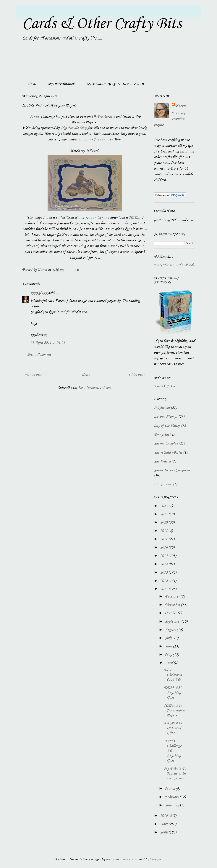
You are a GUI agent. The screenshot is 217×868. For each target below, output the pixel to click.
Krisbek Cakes (164, 386)
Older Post (137, 375)
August (171, 630)
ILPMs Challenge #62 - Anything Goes (173, 751)
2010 (164, 816)
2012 (164, 581)
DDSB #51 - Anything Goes (174, 693)
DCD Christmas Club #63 (173, 675)
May (169, 655)
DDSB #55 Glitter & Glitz (173, 728)
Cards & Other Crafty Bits (102, 24)
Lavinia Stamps (166, 417)
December (173, 597)
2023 (164, 506)
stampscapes (163, 484)
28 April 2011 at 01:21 (48, 343)
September (173, 622)
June (169, 647)
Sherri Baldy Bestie (168, 453)
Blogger (155, 859)
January (172, 805)
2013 (164, 573)
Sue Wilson (162, 462)
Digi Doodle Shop (74, 128)
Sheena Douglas (166, 444)
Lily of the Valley (167, 426)
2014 (164, 564)
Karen (181, 106)
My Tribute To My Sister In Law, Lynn (175, 774)
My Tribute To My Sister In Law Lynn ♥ (115, 84)
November (173, 605)
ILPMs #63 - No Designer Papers (175, 711)
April (169, 663)
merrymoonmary (118, 859)
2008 (164, 833)
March (170, 789)
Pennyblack (162, 435)
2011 (164, 589)
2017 (164, 539)
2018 (164, 531)
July (169, 638)
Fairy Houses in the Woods (174, 265)
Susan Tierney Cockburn (172, 470)
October (171, 613)
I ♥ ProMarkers (103, 117)
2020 (164, 523)
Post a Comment (39, 355)
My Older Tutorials (61, 84)
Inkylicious (162, 408)
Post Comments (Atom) (95, 388)
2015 (164, 556)
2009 (164, 824)
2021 (164, 514)
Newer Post (34, 375)
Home (32, 84)
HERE (134, 218)
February (172, 797)
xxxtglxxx (39, 293)
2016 (164, 548)
